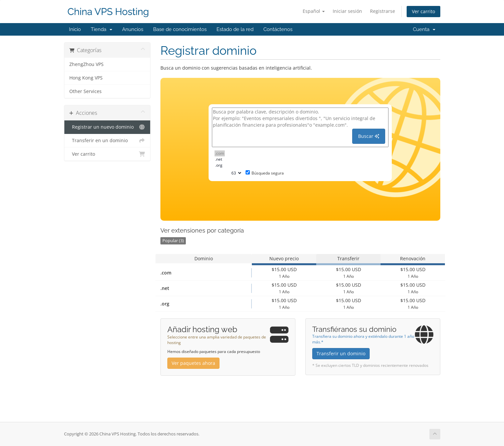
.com (220, 153)
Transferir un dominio (341, 353)
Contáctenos (278, 29)
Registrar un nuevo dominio (107, 127)
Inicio (75, 29)
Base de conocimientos (180, 29)
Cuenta (424, 29)
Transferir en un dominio (107, 141)
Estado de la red (235, 29)
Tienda (101, 29)
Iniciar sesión (347, 11)
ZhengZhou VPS (86, 64)
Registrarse (383, 11)
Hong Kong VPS (86, 78)
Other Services (85, 91)
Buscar (369, 136)
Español (314, 11)
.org (220, 165)
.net (220, 159)
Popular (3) (173, 241)
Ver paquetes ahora (193, 363)
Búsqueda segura (265, 173)
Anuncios (133, 29)
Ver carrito (423, 11)
